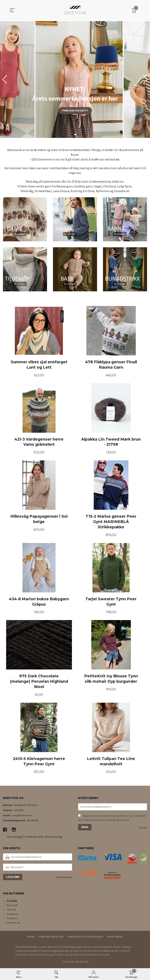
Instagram (13, 915)
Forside (12, 902)
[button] (145, 79)
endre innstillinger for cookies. (94, 956)
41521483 (19, 811)
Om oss (11, 911)
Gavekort (12, 920)
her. (122, 181)
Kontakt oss (14, 924)
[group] (75, 79)
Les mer (143, 829)
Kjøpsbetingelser (51, 938)
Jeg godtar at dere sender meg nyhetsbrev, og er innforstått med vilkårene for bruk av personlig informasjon (112, 819)
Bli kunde (12, 907)
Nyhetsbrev (115, 938)
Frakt (31, 938)
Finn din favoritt (75, 111)
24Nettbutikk (82, 963)
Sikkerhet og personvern (85, 938)
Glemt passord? (64, 879)
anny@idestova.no (22, 817)
